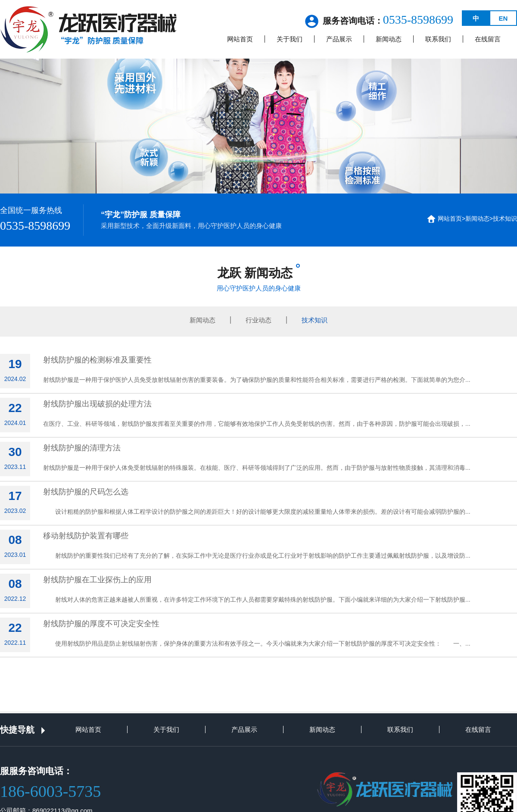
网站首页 (240, 39)
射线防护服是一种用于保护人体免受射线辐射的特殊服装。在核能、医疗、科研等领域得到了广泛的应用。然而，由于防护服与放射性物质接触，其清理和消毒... (257, 468)
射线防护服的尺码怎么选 (86, 492)
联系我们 (438, 39)
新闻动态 (389, 39)
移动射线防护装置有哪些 (86, 536)
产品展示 (339, 39)
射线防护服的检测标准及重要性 (97, 360)
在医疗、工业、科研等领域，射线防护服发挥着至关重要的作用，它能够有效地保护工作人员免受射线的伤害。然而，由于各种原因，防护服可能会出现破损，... (257, 424)
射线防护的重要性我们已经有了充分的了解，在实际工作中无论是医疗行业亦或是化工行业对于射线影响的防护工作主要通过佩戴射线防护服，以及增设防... (257, 556)
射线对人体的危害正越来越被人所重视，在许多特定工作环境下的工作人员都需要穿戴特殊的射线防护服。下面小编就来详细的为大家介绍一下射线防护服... (257, 600)
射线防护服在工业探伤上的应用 (97, 580)
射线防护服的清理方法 (82, 448)
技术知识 (505, 219)
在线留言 (488, 39)
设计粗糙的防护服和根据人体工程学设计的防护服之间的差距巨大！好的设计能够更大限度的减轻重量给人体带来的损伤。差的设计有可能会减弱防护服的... (257, 512)
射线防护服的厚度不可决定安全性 (101, 624)
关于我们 (290, 39)
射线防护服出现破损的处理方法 (97, 404)
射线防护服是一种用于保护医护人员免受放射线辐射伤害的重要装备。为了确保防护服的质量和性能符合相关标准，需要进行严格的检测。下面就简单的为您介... (257, 380)
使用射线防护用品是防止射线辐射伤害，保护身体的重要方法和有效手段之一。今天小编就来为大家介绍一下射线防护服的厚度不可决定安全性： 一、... (257, 643)
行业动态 (258, 320)
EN (503, 18)
